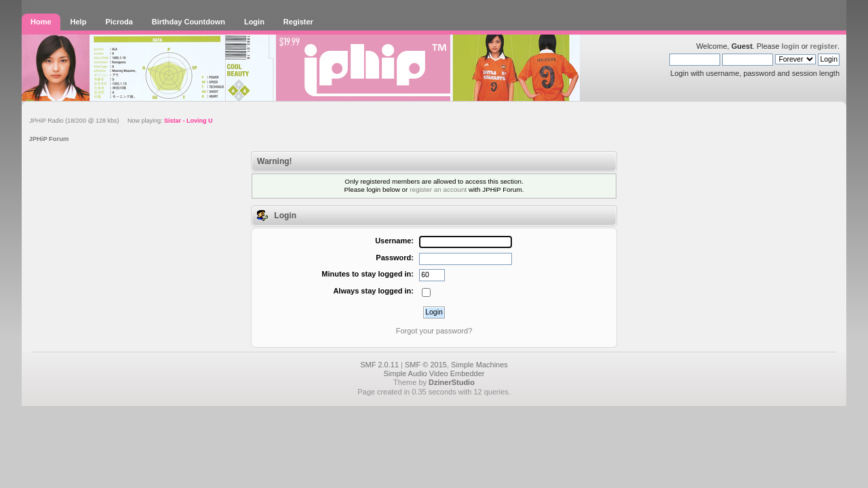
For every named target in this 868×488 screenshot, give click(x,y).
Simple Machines (479, 365)
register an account (438, 189)
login (790, 46)
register (824, 46)
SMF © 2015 (426, 365)
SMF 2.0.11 (379, 365)
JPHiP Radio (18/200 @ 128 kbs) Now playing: (121, 121)
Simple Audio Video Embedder (434, 373)
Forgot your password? (434, 331)
